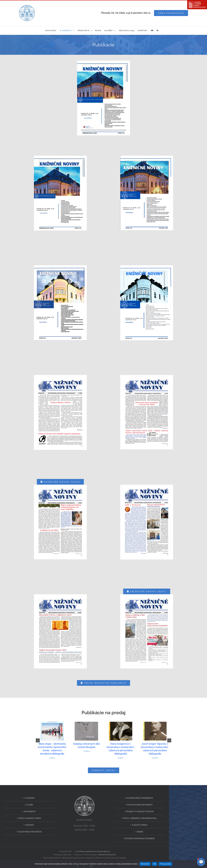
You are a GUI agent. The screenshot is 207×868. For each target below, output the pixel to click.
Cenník (159, 823)
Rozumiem (145, 864)
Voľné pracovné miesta (49, 823)
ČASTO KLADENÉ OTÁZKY (49, 810)
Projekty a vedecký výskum (159, 803)
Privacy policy (165, 864)
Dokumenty (49, 803)
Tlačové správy (159, 817)
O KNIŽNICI (49, 790)
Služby (49, 796)
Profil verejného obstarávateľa (159, 810)
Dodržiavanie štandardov (159, 790)
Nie (155, 864)
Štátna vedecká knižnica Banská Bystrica (114, 843)
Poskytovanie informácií (159, 796)
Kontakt (49, 817)
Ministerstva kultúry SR (126, 846)
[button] (158, 30)
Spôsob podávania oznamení (159, 830)
